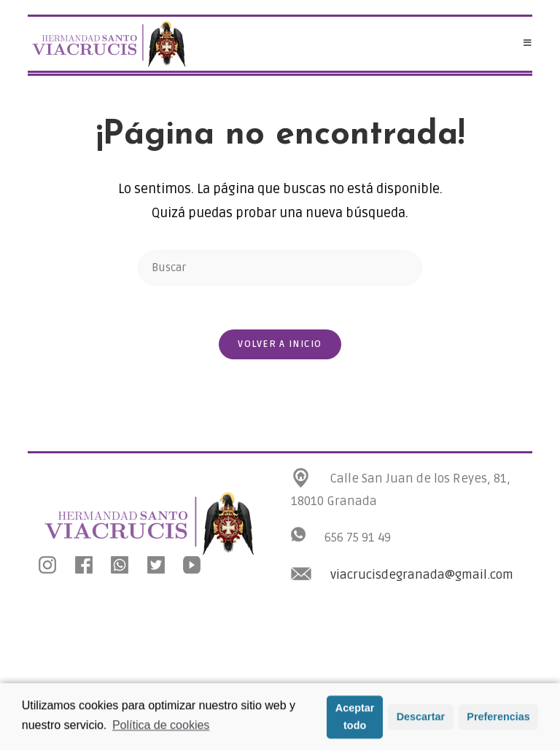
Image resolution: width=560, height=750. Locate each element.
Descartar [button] (421, 719)
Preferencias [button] (498, 719)
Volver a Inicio (280, 344)
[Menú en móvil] (528, 44)
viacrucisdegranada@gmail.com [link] (422, 575)
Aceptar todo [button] (355, 719)
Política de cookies (161, 727)
